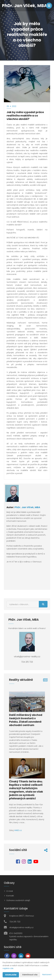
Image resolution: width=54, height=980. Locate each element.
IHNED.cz (18, 830)
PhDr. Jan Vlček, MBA (27, 507)
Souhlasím (11, 975)
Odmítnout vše (30, 975)
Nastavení (47, 975)
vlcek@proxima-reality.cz (21, 927)
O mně (10, 891)
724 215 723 (15, 922)
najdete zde (8, 968)
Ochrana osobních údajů (18, 900)
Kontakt (10, 896)
